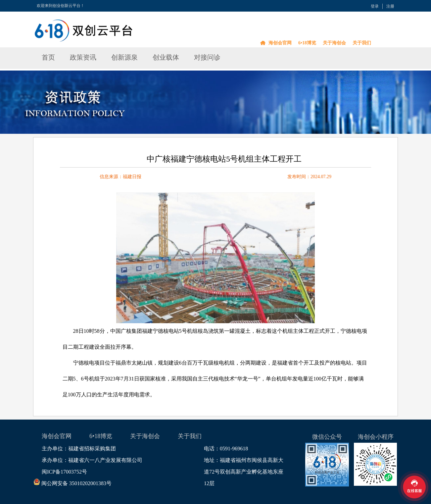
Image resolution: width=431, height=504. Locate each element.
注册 (390, 6)
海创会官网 (280, 43)
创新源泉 (124, 57)
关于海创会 (334, 43)
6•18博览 (307, 43)
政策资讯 (83, 57)
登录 (375, 6)
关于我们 (362, 43)
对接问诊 (207, 57)
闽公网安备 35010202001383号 (77, 483)
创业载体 (166, 57)
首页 (48, 57)
